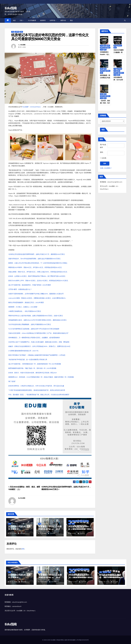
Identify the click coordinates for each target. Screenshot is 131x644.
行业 (22, 20)
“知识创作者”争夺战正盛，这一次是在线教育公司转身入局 (28, 360)
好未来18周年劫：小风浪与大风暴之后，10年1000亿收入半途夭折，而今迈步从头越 (36, 386)
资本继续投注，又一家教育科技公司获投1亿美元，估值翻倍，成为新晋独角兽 (34, 338)
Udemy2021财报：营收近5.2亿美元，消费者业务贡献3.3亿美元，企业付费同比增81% (37, 298)
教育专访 (63, 20)
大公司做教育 (32, 20)
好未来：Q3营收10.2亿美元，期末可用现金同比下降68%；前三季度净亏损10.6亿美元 (37, 276)
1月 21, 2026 (13, 582)
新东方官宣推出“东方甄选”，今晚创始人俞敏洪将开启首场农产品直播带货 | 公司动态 (37, 355)
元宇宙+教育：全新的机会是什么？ (20, 289)
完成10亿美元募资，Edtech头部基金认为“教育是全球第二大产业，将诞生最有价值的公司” (38, 333)
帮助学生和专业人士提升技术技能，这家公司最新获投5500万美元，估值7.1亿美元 (36, 316)
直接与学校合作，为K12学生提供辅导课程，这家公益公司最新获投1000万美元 (34, 259)
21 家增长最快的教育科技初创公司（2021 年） (24, 351)
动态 (14, 20)
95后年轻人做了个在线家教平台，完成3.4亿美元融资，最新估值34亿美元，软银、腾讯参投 (39, 342)
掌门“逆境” (12, 381)
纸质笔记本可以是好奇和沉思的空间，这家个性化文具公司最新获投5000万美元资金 (50, 37)
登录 (23, 549)
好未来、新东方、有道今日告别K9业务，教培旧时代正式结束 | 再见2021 (33, 373)
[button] (125, 20)
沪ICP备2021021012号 (83, 640)
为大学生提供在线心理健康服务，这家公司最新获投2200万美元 (30, 324)
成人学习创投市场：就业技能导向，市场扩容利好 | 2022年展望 (30, 285)
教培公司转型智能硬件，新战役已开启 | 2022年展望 (26, 302)
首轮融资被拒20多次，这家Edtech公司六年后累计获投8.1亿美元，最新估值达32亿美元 (37, 320)
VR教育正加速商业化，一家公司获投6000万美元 (25, 311)
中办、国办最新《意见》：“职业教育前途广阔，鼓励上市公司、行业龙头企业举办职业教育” (39, 395)
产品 (13, 32)
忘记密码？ (108, 168)
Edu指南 (11, 8)
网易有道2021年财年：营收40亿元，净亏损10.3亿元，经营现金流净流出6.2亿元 (35, 267)
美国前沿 (86, 521)
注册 (102, 168)
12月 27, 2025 (105, 582)
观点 (71, 20)
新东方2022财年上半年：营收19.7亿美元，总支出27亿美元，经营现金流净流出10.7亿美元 (38, 281)
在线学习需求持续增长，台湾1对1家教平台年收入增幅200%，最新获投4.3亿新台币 (36, 294)
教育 (77, 521)
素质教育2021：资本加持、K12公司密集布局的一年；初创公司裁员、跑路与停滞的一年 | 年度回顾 (41, 377)
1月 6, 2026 (74, 582)
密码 (102, 152)
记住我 (103, 158)
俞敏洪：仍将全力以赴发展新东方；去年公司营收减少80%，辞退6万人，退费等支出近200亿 (39, 346)
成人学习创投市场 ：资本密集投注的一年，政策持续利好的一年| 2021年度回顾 (35, 364)
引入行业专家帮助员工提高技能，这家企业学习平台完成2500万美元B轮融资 (34, 329)
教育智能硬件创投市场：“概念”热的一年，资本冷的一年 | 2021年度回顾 (32, 368)
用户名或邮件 (103, 146)
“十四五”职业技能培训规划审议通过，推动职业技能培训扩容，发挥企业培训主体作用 (37, 390)
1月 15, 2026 (44, 582)
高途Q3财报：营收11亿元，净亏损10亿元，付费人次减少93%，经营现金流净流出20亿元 (38, 272)
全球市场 (53, 20)
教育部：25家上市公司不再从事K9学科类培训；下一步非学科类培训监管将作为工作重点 (38, 263)
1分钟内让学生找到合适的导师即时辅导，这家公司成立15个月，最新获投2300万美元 (37, 254)
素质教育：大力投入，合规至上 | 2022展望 (23, 307)
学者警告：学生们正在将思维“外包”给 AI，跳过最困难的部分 (50, 529)
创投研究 (43, 20)
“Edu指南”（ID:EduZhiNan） (32, 107)
